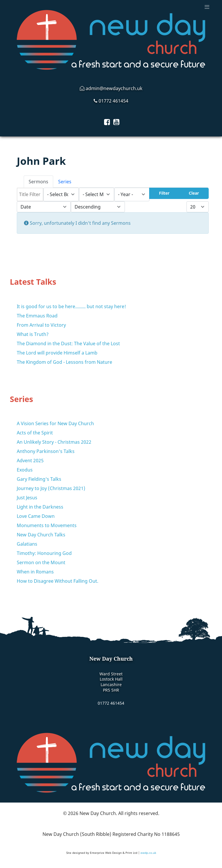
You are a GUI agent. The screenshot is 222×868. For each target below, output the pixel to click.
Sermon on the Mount (41, 562)
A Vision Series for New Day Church (55, 423)
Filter (164, 193)
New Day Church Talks (41, 535)
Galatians (27, 544)
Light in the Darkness (40, 507)
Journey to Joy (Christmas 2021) (51, 488)
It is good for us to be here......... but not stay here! (71, 306)
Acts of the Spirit (35, 433)
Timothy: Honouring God (44, 553)
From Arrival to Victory (41, 325)
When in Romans (35, 572)
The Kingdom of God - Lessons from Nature (64, 362)
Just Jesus (27, 498)
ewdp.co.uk (148, 853)
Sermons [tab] (38, 182)
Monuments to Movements (47, 525)
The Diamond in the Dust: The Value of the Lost (68, 343)
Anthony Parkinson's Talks (46, 451)
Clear (194, 193)
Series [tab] (65, 182)
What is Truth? (33, 334)
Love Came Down (36, 516)
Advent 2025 (30, 461)
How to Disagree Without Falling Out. (58, 581)
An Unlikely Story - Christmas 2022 (54, 442)
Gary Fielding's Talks (39, 479)
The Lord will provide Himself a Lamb (57, 353)
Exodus (25, 470)
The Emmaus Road (37, 316)
